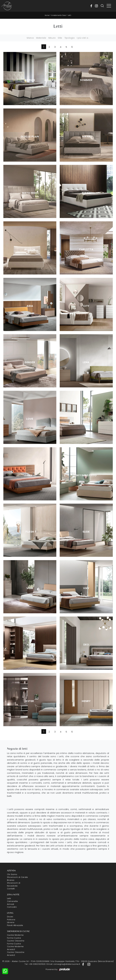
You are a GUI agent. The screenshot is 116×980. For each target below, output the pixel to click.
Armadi (11, 904)
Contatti (11, 889)
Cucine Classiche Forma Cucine (16, 942)
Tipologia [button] (69, 38)
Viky (86, 588)
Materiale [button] (41, 38)
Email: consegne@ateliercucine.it (63, 964)
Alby (30, 645)
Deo (86, 645)
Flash (30, 532)
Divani (10, 917)
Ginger (30, 362)
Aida (30, 306)
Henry (86, 701)
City (86, 306)
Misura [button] (52, 38)
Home (47, 15)
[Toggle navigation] (109, 6)
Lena (86, 362)
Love (30, 419)
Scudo (86, 419)
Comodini (12, 907)
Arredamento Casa (59, 15)
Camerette (12, 901)
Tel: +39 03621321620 (35, 964)
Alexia (86, 193)
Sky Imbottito (86, 475)
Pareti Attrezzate (15, 925)
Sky (30, 475)
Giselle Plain (30, 137)
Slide (86, 532)
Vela (30, 588)
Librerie (11, 922)
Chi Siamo (12, 874)
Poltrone (11, 920)
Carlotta (86, 249)
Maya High (30, 193)
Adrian (30, 80)
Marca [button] (30, 38)
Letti (70, 15)
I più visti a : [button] (83, 38)
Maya (86, 137)
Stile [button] (60, 38)
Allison (30, 249)
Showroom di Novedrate (14, 884)
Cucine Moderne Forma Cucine (15, 936)
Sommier (86, 80)
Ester (30, 701)
